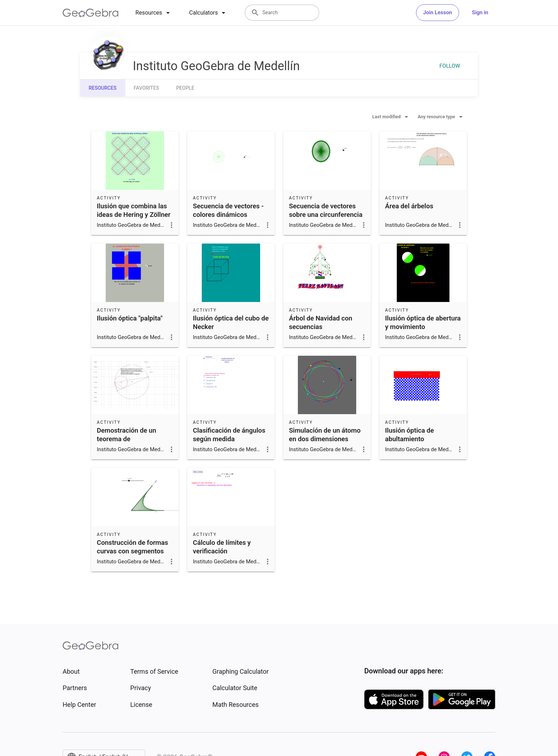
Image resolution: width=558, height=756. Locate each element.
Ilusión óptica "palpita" (130, 318)
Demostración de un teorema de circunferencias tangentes (127, 443)
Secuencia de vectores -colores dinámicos (228, 210)
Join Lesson (438, 12)
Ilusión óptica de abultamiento (409, 435)
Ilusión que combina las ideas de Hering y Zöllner (134, 210)
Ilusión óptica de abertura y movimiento (423, 323)
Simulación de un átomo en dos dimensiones (325, 435)
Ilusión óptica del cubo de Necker (231, 323)
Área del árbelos (409, 206)
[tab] (154, 13)
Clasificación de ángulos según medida (229, 435)
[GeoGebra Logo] (91, 13)
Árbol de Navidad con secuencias (321, 323)
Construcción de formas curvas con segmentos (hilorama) (132, 551)
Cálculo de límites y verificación (222, 547)
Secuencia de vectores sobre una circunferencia (326, 210)
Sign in (480, 12)
